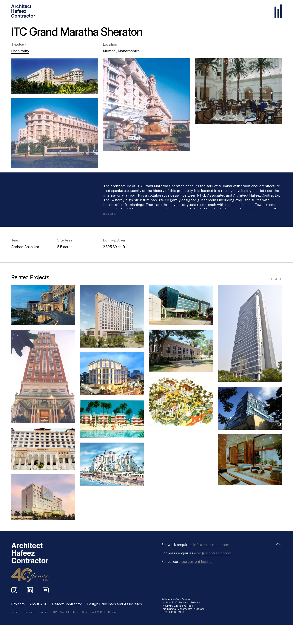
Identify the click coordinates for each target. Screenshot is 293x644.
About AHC (38, 604)
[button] (55, 76)
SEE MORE (276, 279)
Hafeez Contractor (67, 604)
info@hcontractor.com (211, 545)
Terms (15, 612)
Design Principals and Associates (114, 604)
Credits (44, 612)
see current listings (197, 562)
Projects (18, 604)
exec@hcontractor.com (213, 553)
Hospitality (20, 51)
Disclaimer (29, 612)
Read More (110, 214)
